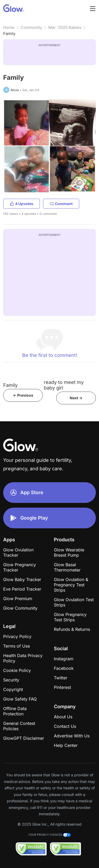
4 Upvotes (22, 204)
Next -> (76, 398)
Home (9, 27)
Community (31, 27)
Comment (61, 204)
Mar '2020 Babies (65, 27)
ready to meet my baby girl (64, 385)
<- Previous (23, 395)
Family (9, 34)
